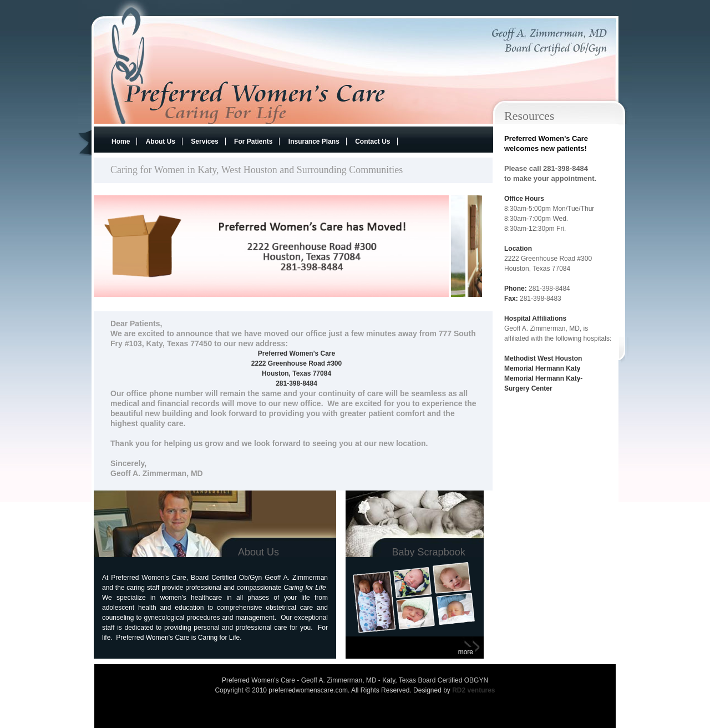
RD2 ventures (473, 690)
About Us (161, 141)
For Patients (253, 141)
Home (121, 141)
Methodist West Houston (543, 358)
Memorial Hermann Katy (543, 368)
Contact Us (372, 141)
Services (204, 141)
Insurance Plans (314, 141)
